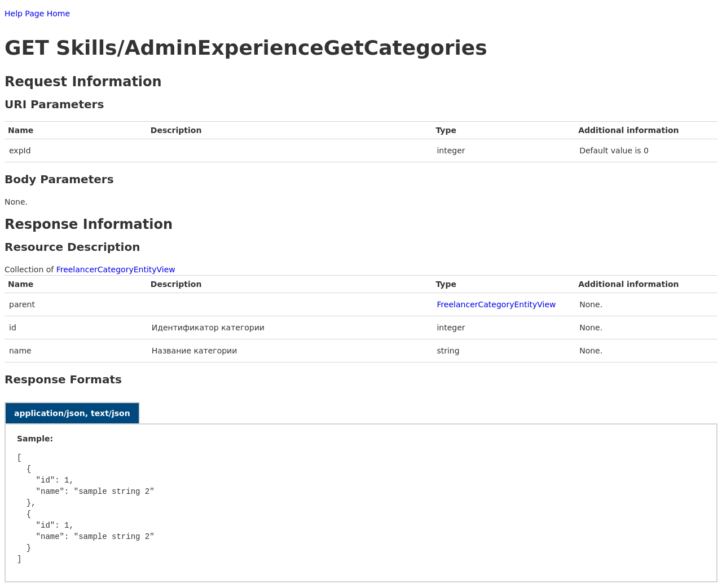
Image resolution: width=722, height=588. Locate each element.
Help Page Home (37, 14)
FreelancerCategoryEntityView (116, 269)
